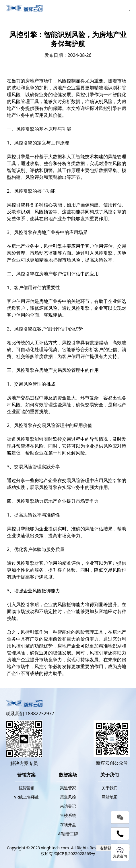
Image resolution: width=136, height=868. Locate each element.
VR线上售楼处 (27, 797)
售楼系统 (68, 815)
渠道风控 (16, 439)
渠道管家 (68, 788)
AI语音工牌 (68, 834)
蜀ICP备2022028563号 (75, 853)
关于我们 (110, 788)
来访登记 (68, 806)
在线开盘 (68, 824)
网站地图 (110, 797)
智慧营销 (26, 788)
